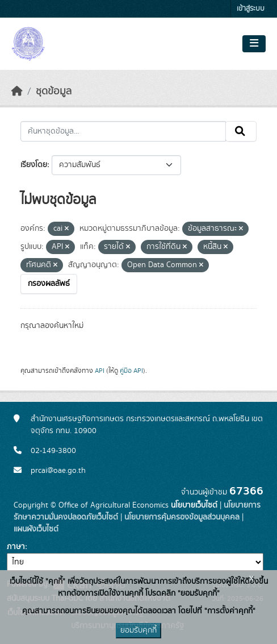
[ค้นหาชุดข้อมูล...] (123, 131)
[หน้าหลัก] (17, 92)
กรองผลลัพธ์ (49, 284)
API (100, 371)
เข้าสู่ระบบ (251, 9)
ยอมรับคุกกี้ (138, 630)
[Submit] (241, 131)
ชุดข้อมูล (54, 92)
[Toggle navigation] (254, 44)
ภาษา (16, 547)
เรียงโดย (34, 165)
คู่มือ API (131, 371)
